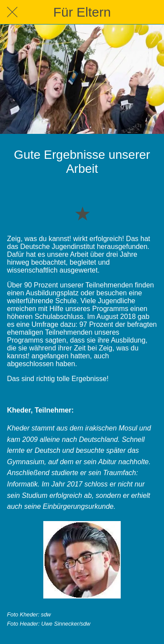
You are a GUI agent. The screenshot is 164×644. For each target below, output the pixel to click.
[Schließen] (12, 12)
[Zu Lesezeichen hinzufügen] (82, 213)
